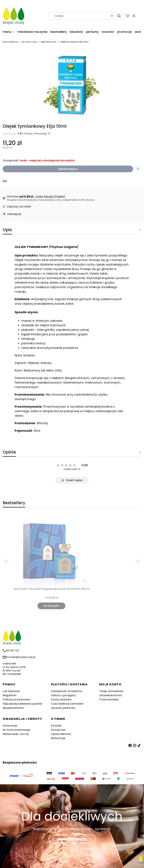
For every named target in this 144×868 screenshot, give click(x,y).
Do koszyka (51, 606)
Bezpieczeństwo (13, 708)
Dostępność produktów (67, 691)
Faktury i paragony (63, 695)
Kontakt (56, 726)
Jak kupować (11, 691)
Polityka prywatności (16, 700)
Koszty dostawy (61, 700)
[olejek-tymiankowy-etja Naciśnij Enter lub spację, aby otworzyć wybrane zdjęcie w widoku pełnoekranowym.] (72, 85)
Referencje (58, 738)
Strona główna (10, 42)
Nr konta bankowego (17, 730)
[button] (119, 16)
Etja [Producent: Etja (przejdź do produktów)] (5, 181)
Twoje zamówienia (111, 691)
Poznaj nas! (58, 730)
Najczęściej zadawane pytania (22, 704)
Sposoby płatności (63, 708)
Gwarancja (10, 726)
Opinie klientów (61, 734)
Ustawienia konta (110, 695)
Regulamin (10, 695)
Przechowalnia (109, 700)
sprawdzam (72, 839)
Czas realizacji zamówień (67, 704)
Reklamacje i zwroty (16, 734)
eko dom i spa (29, 42)
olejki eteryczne (48, 42)
